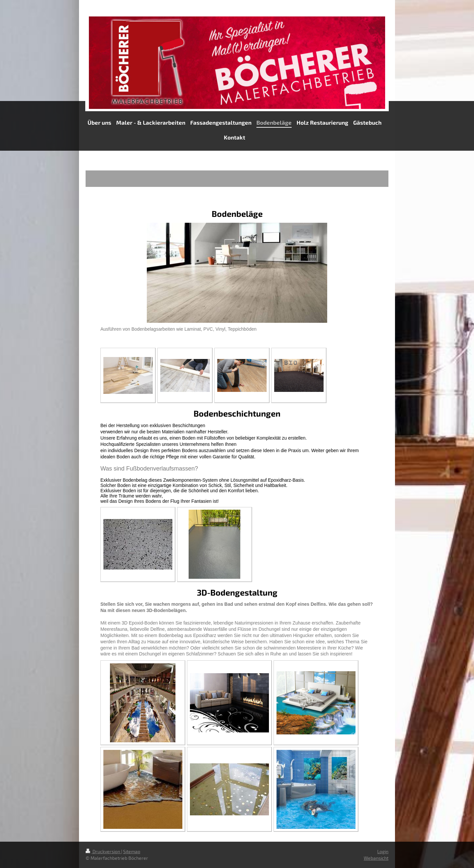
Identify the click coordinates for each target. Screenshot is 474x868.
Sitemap (132, 851)
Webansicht (376, 858)
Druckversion (103, 851)
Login (383, 851)
